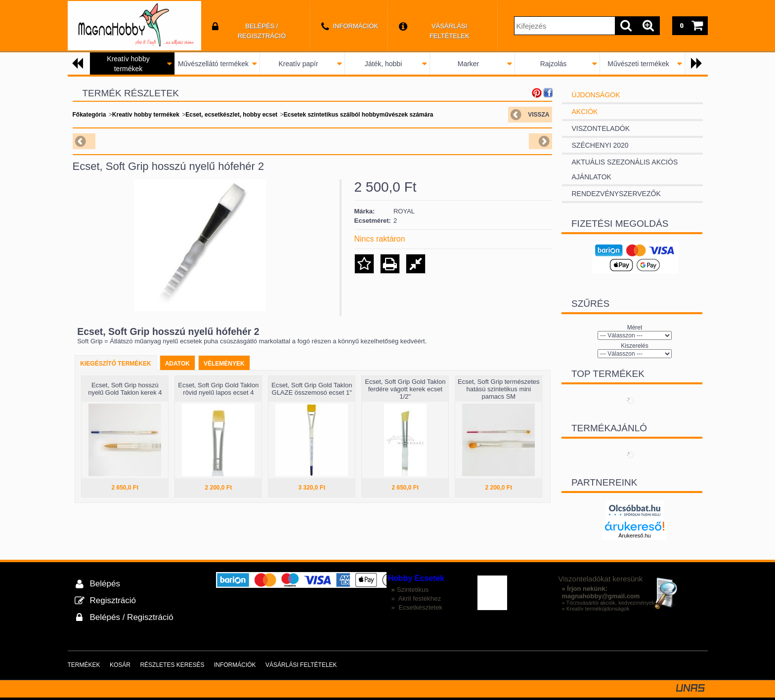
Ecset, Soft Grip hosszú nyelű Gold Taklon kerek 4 (125, 389)
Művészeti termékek (638, 64)
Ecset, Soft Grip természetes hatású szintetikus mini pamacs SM (498, 389)
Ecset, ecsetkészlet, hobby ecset (231, 115)
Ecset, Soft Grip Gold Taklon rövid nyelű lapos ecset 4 (218, 389)
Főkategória (89, 115)
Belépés (105, 584)
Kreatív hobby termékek (146, 115)
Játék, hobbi (384, 64)
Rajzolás (554, 64)
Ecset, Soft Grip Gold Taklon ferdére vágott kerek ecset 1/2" (405, 389)
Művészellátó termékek (213, 64)
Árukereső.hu (634, 535)
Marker (469, 64)
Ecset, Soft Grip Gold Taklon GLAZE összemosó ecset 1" (312, 389)
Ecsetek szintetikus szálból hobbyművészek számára (359, 115)
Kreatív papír (298, 64)
